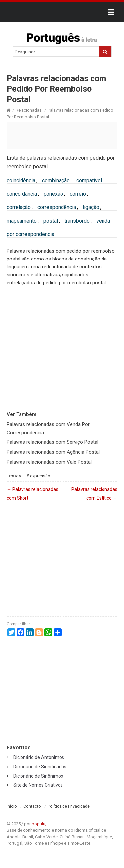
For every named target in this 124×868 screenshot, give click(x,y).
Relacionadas (29, 110)
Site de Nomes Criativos (38, 785)
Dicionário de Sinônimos (38, 776)
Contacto (32, 806)
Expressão (40, 476)
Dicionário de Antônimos (39, 757)
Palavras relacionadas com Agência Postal (53, 452)
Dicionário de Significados (40, 767)
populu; (39, 824)
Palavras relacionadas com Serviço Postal (52, 442)
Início (12, 806)
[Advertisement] (62, 135)
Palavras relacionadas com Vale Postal (49, 462)
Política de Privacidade (69, 806)
